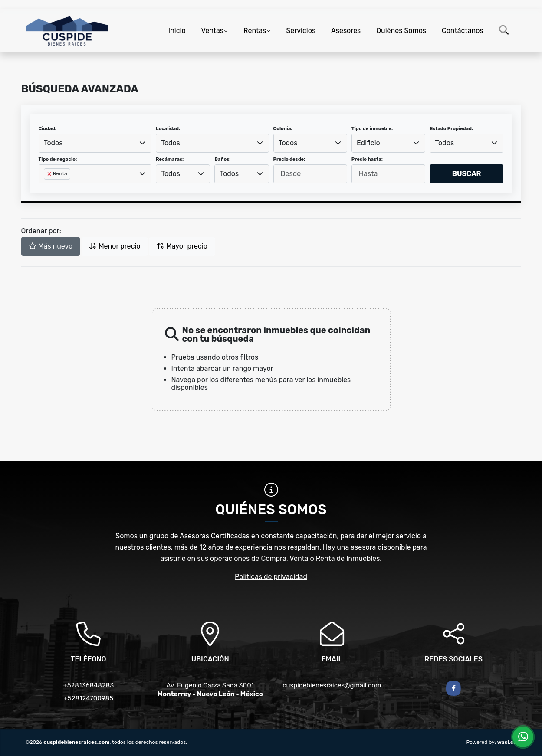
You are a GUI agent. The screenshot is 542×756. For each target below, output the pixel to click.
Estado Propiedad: (451, 129)
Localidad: (168, 129)
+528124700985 (88, 698)
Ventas (212, 31)
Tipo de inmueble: (372, 129)
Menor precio (115, 246)
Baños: (222, 159)
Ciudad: (48, 129)
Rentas (255, 31)
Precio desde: (289, 159)
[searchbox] (46, 188)
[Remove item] (50, 174)
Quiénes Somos (401, 31)
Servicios (301, 31)
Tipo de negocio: (58, 159)
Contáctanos (462, 31)
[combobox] (95, 143)
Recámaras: (170, 159)
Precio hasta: (367, 159)
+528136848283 (88, 685)
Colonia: (283, 129)
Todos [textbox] (53, 143)
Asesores (346, 31)
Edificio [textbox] (368, 143)
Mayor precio (182, 246)
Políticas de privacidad (271, 577)
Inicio (177, 31)
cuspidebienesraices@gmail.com (332, 685)
